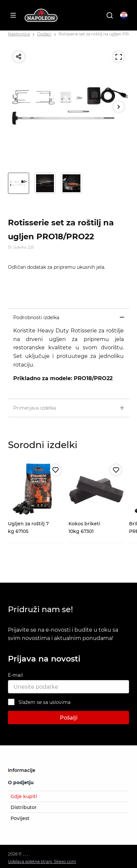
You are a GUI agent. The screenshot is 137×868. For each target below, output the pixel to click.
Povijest (20, 818)
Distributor (24, 807)
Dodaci (44, 34)
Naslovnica (19, 34)
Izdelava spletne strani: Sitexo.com (42, 862)
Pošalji (69, 718)
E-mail (15, 675)
